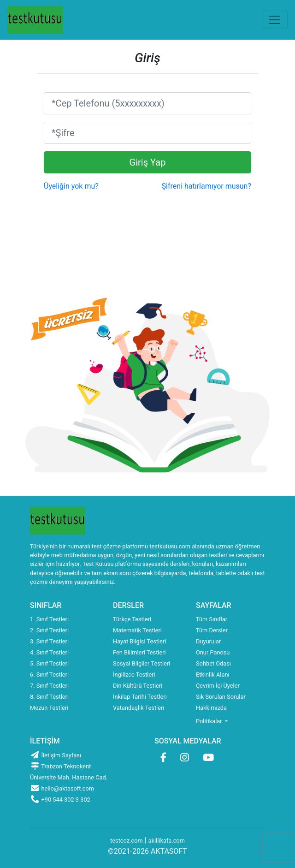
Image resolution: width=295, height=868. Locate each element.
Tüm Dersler (212, 630)
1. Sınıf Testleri (49, 619)
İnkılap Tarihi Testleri (140, 697)
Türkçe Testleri (132, 619)
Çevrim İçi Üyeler (218, 686)
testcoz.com (127, 841)
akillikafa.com (167, 841)
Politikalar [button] (210, 721)
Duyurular (208, 641)
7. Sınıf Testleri (49, 686)
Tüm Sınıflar (212, 619)
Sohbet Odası (213, 663)
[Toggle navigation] (275, 20)
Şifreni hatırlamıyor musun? (206, 186)
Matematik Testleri (137, 630)
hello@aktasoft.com (62, 788)
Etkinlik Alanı (213, 675)
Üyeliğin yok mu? (71, 186)
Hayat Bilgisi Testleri (139, 641)
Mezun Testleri (49, 708)
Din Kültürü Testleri (138, 686)
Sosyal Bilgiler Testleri (142, 663)
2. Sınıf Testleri (49, 630)
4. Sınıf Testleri (49, 652)
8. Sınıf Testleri (49, 697)
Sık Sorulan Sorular (221, 697)
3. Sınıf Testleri (49, 641)
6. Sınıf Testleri (49, 675)
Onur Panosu (213, 652)
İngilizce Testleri (134, 675)
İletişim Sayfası (56, 755)
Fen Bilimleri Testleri (139, 652)
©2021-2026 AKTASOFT (147, 851)
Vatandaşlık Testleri (139, 708)
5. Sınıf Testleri (49, 663)
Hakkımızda (211, 708)
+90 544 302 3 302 (60, 800)
